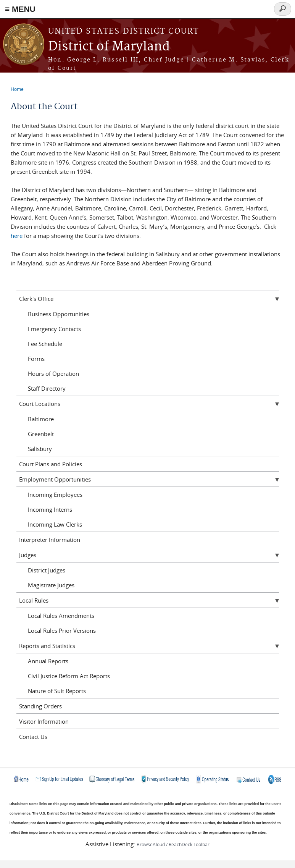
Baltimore (41, 419)
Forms (36, 359)
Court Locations (40, 404)
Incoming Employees (55, 495)
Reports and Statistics (47, 646)
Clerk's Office (36, 299)
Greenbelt (41, 434)
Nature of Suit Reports (57, 691)
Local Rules (34, 600)
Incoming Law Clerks (55, 524)
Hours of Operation (53, 373)
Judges (28, 555)
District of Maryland (109, 47)
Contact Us (33, 737)
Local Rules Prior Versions (62, 630)
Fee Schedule (45, 344)
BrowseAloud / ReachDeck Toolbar (173, 844)
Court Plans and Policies (51, 464)
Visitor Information (44, 721)
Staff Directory (47, 388)
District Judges (47, 570)
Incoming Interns (50, 509)
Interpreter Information (50, 540)
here (17, 236)
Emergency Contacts (54, 329)
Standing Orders (40, 706)
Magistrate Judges (51, 585)
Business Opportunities (59, 314)
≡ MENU (20, 9)
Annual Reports (48, 661)
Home (17, 89)
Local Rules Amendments (61, 616)
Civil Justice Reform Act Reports (69, 676)
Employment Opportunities (55, 479)
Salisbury (40, 449)
